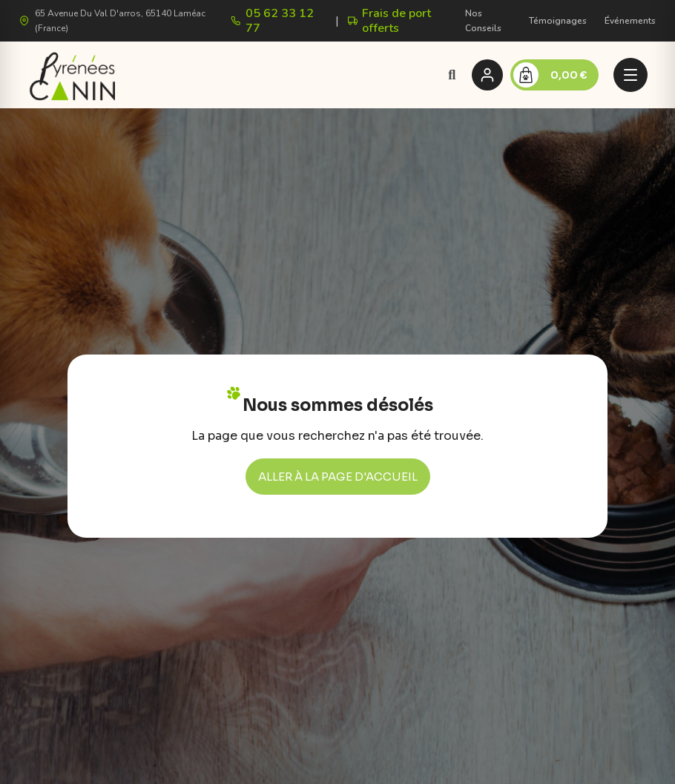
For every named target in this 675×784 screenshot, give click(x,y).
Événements (630, 21)
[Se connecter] (487, 75)
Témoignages (558, 21)
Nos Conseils (483, 21)
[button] (452, 75)
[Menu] (630, 75)
